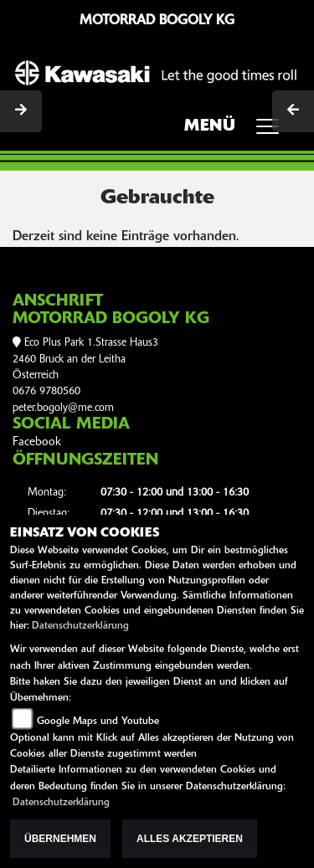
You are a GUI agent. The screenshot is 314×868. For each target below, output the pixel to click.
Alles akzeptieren (190, 839)
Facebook (37, 442)
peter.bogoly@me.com (63, 408)
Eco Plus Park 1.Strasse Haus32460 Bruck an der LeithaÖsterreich (85, 359)
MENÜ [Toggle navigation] (237, 131)
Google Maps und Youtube (98, 722)
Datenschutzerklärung (80, 626)
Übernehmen (60, 839)
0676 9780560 (46, 391)
